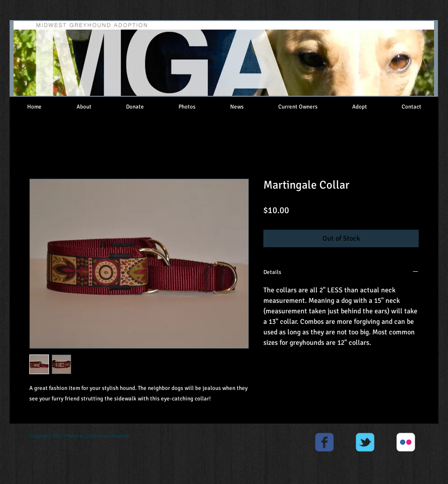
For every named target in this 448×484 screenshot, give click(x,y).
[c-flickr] (406, 442)
